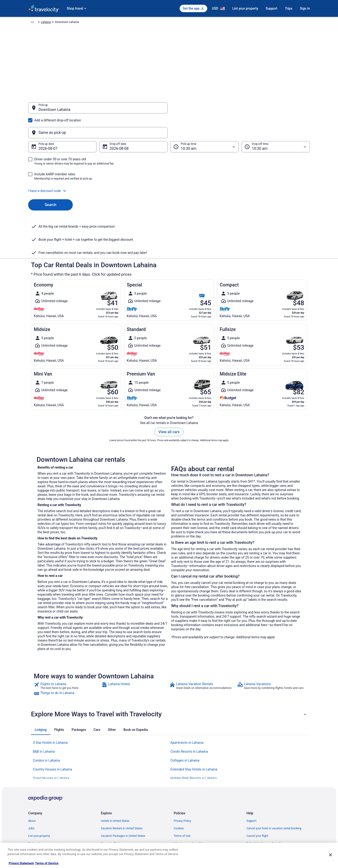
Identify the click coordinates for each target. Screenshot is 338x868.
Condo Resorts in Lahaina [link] (189, 706)
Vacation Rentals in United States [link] (122, 782)
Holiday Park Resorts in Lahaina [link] (194, 732)
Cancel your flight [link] (257, 790)
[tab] (41, 684)
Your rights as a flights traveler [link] (265, 812)
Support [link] (251, 775)
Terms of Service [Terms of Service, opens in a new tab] (47, 863)
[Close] (330, 855)
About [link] (32, 775)
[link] (67, 640)
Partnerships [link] (36, 797)
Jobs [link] (31, 782)
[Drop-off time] (276, 124)
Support (272, 8)
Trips (289, 8)
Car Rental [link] (59, 23)
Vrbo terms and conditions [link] (190, 797)
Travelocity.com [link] (38, 23)
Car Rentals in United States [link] (118, 805)
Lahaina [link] (145, 23)
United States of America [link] (107, 23)
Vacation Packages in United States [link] (123, 790)
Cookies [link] (179, 782)
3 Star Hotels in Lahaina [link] (50, 697)
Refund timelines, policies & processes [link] (271, 797)
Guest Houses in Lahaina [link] (51, 732)
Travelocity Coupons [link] (114, 820)
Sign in (305, 8)
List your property (245, 8)
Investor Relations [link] (39, 812)
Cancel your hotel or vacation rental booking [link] (274, 782)
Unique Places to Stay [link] (115, 827)
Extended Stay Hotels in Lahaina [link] (194, 723)
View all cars (169, 386)
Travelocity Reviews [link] (113, 812)
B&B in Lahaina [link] (44, 706)
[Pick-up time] (205, 124)
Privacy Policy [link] (182, 775)
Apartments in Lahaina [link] (187, 697)
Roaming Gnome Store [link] (42, 820)
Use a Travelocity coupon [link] (262, 805)
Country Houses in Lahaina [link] (52, 723)
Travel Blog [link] (108, 835)
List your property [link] (39, 790)
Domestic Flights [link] (111, 797)
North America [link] (78, 23)
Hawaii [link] (131, 23)
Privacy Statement (21, 863)
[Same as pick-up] (240, 110)
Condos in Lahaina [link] (46, 714)
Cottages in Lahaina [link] (185, 714)
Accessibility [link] (182, 805)
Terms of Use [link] (182, 790)
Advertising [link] (35, 827)
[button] (169, 168)
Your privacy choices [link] (187, 812)
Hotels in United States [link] (115, 775)
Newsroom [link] (35, 805)
